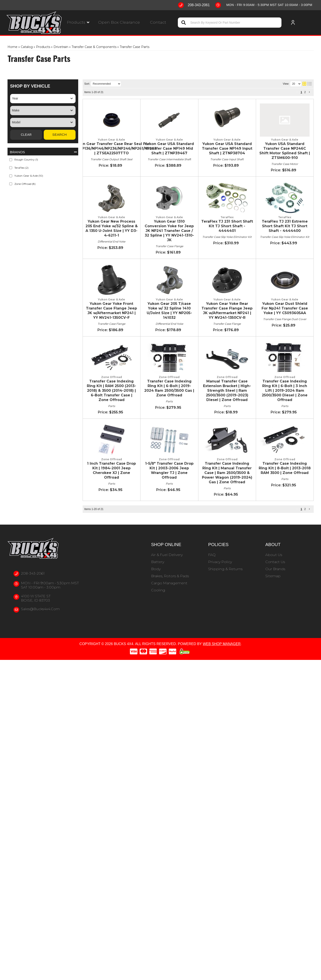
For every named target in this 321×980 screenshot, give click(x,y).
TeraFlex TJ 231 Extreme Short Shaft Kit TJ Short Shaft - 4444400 (182, 379)
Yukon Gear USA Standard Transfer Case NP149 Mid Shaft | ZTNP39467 (187, 150)
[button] (78, 22)
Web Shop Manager (222, 964)
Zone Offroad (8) (25, 184)
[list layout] (310, 84)
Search (60, 135)
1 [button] (301, 92)
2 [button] (305, 92)
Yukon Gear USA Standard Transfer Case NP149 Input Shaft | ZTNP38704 (188, 193)
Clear (26, 135)
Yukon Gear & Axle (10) (29, 176)
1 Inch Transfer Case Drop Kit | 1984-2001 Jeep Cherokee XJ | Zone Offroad (190, 708)
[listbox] (43, 99)
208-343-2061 (33, 894)
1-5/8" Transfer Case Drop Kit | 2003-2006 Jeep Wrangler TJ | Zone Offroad (190, 739)
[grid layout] (304, 84)
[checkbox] (11, 160)
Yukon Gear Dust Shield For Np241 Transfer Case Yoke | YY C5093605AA (187, 541)
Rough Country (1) (26, 160)
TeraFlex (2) (21, 168)
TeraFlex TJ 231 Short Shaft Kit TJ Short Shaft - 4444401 (173, 345)
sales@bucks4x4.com (40, 929)
